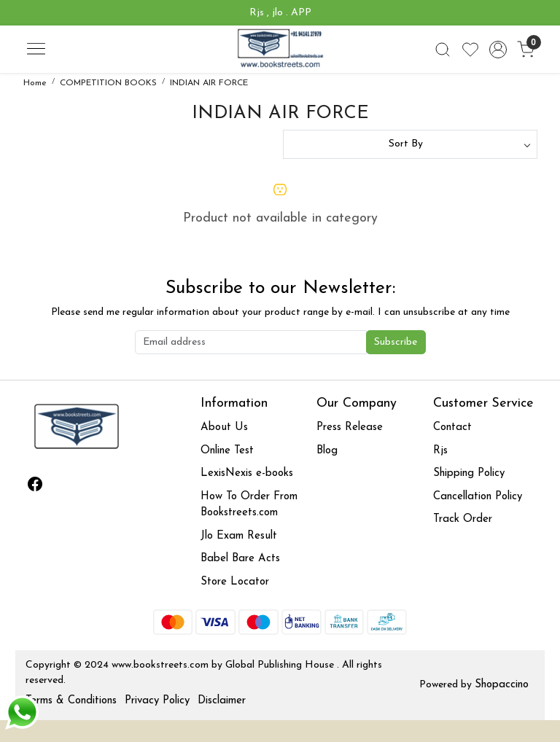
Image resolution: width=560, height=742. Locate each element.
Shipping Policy (469, 473)
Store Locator (235, 582)
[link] (443, 50)
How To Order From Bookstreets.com (249, 505)
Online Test (227, 451)
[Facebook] (35, 487)
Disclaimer (222, 701)
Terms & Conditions (71, 701)
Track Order (463, 519)
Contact (452, 427)
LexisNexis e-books (247, 473)
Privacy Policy (157, 701)
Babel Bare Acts (240, 559)
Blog (327, 451)
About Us (224, 427)
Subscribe (396, 342)
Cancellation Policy (478, 497)
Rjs (440, 451)
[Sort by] (410, 144)
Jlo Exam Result (239, 536)
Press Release (350, 427)
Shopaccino (502, 685)
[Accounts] (498, 50)
